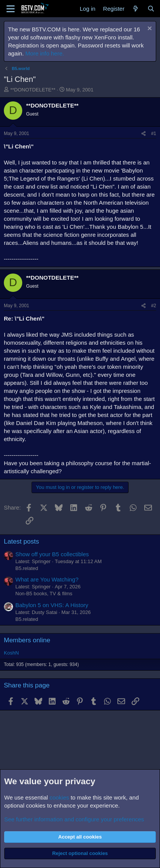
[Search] (151, 9)
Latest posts (21, 541)
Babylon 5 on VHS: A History (52, 605)
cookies (59, 797)
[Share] (144, 134)
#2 (154, 306)
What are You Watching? (47, 579)
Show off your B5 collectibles (52, 554)
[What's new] (136, 9)
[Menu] (11, 9)
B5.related (27, 568)
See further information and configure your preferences (74, 819)
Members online (27, 640)
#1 (154, 134)
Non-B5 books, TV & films (44, 594)
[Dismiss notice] (149, 29)
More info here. (45, 53)
